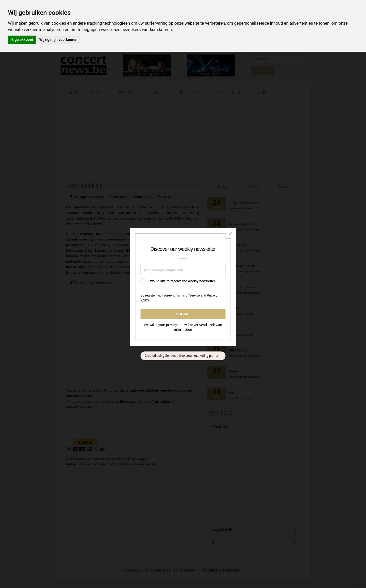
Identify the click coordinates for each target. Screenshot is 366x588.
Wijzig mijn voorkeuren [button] (58, 40)
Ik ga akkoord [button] (22, 40)
